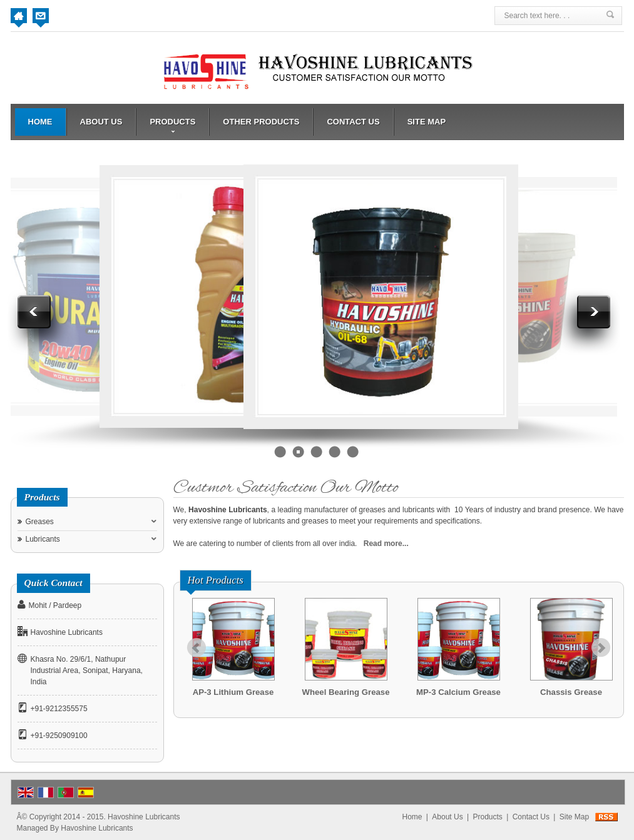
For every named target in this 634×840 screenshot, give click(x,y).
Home (40, 122)
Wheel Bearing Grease (346, 692)
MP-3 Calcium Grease (458, 692)
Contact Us (353, 122)
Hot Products (216, 580)
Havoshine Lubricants (97, 828)
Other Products (261, 122)
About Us (101, 122)
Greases (40, 522)
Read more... (386, 544)
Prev (197, 648)
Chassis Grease (571, 692)
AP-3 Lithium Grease (233, 692)
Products (172, 125)
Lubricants (43, 539)
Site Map (427, 122)
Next (601, 648)
